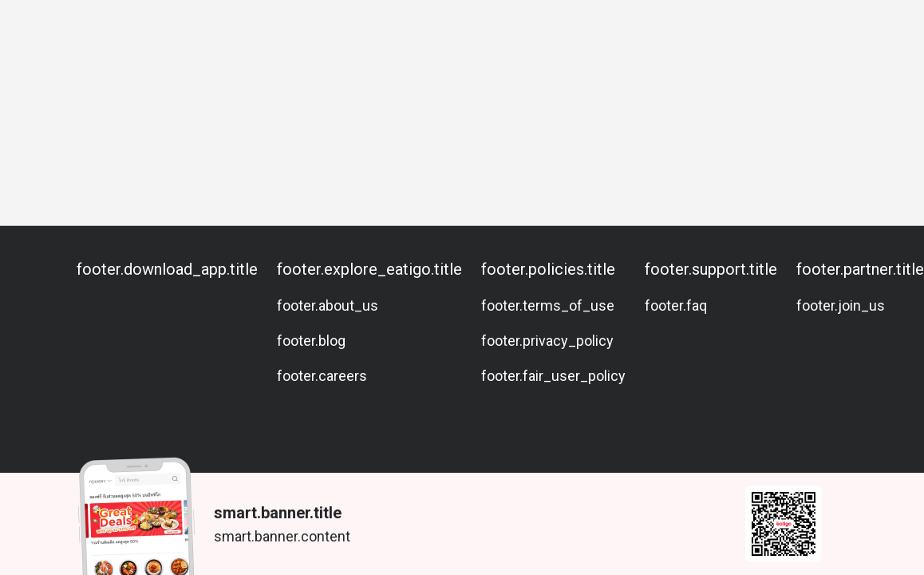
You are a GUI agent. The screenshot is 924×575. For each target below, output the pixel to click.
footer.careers (322, 376)
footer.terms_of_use (548, 305)
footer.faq (676, 305)
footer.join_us (841, 305)
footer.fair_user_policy (553, 376)
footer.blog (311, 341)
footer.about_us (328, 305)
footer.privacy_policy (547, 341)
